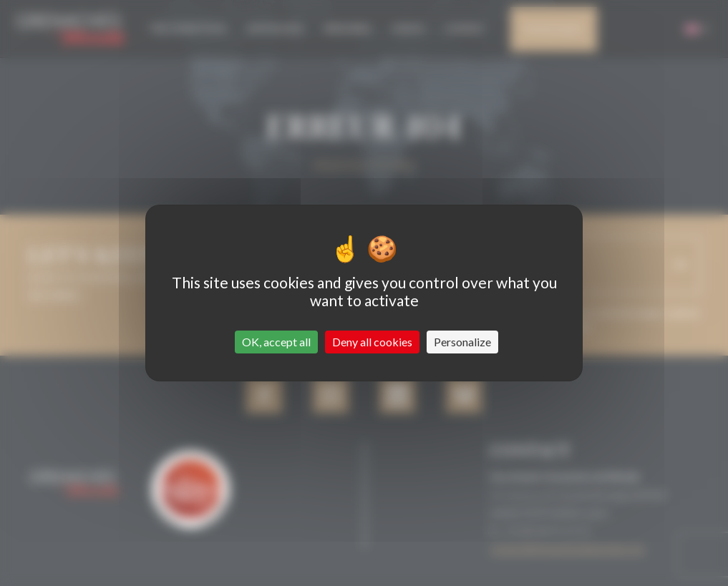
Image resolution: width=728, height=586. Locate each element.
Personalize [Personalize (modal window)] (462, 342)
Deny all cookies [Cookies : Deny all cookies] (372, 342)
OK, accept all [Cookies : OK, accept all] (276, 342)
